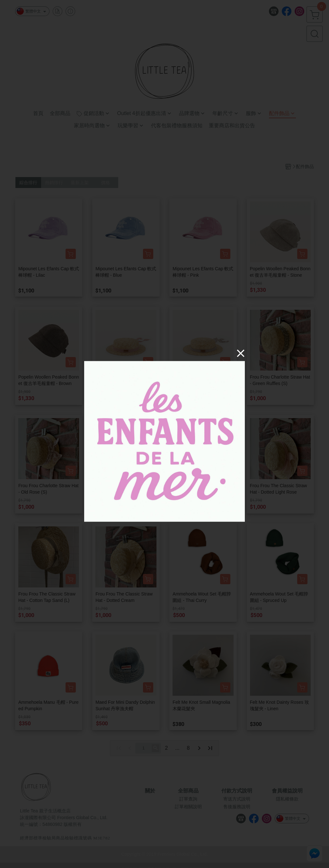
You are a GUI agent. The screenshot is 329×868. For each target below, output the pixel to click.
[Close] (241, 353)
